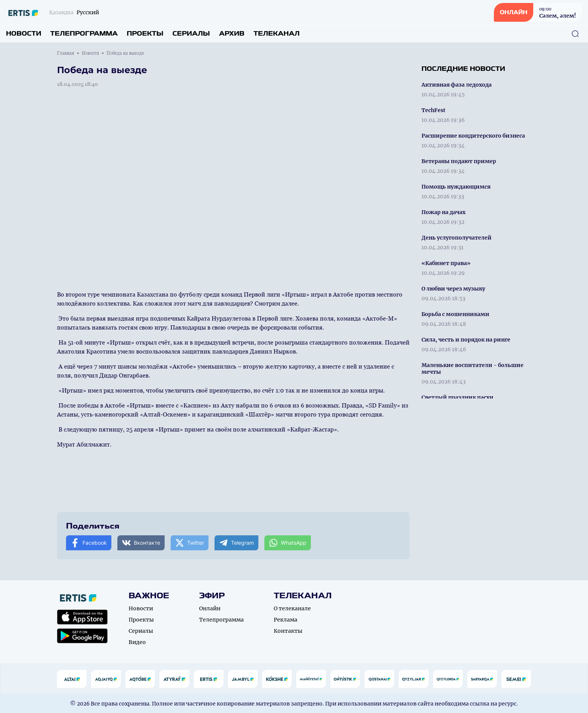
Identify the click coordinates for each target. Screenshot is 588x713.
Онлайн (210, 608)
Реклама (286, 620)
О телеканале (292, 608)
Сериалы (191, 34)
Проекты (145, 34)
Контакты (288, 631)
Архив (232, 34)
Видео (137, 642)
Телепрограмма (84, 34)
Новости (24, 34)
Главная (66, 53)
